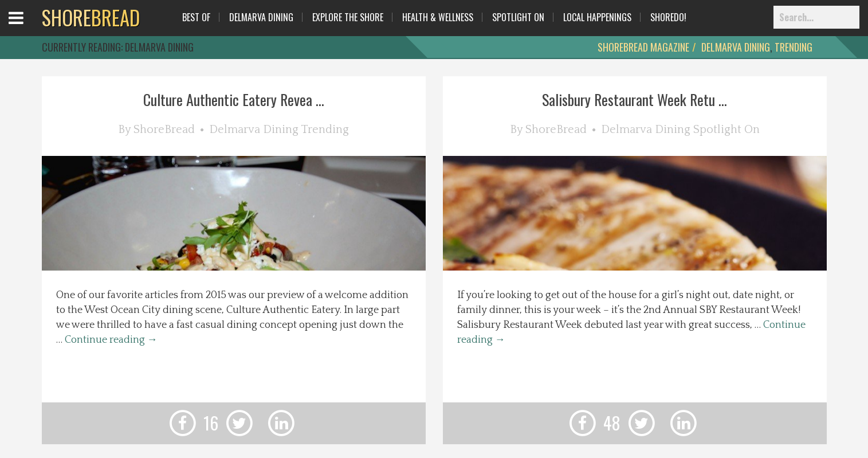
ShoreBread (164, 130)
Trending (794, 47)
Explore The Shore (348, 17)
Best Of (196, 17)
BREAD (91, 17)
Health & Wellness (438, 17)
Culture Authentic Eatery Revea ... (234, 99)
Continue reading (111, 340)
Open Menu (30, 28)
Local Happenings (597, 17)
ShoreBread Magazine (643, 47)
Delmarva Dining (261, 17)
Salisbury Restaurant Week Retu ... (635, 99)
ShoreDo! (668, 17)
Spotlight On (518, 17)
